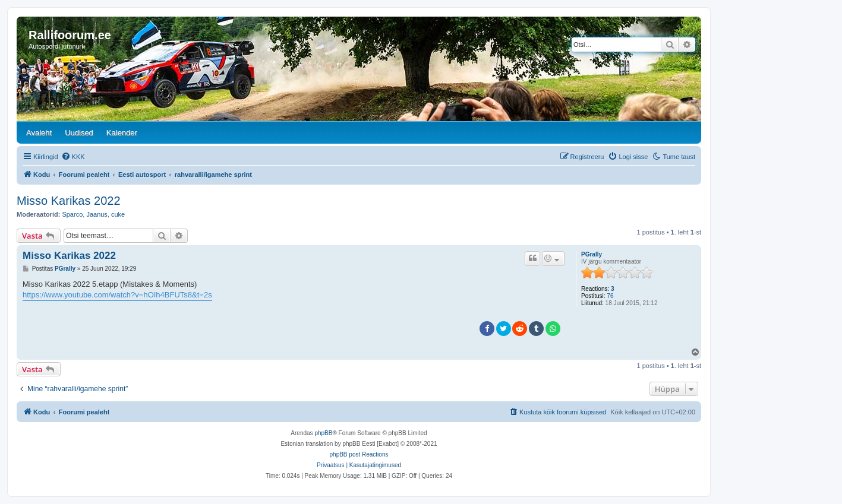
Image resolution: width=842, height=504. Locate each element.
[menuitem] (73, 157)
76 (610, 296)
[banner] (359, 69)
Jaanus (97, 214)
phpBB (323, 433)
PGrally (592, 254)
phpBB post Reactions (359, 454)
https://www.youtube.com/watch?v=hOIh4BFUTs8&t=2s (117, 295)
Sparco (72, 214)
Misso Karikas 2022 (69, 201)
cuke (118, 214)
